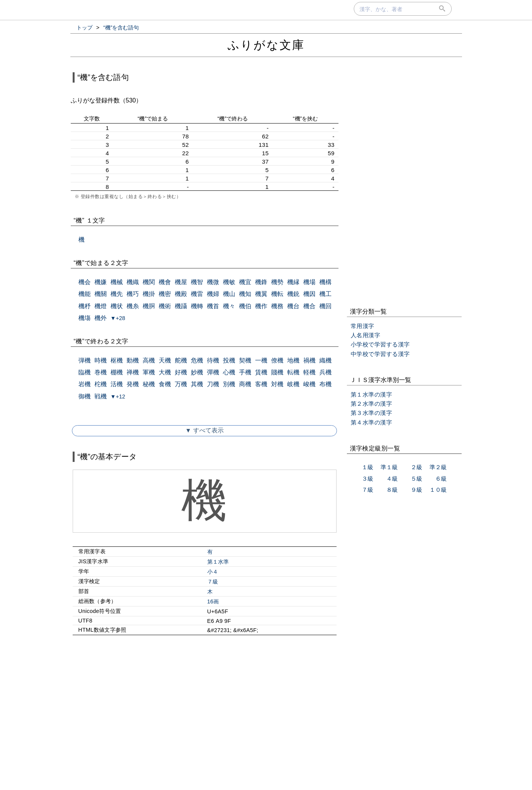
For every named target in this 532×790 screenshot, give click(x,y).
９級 (416, 490)
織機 (325, 360)
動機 (133, 360)
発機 (133, 384)
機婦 (213, 294)
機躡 (181, 306)
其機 (197, 384)
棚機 (117, 372)
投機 (229, 360)
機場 (309, 282)
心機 (229, 372)
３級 (368, 479)
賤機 (277, 372)
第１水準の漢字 (372, 394)
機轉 (197, 306)
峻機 (309, 384)
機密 (165, 294)
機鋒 (261, 282)
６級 (441, 479)
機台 (293, 306)
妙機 (197, 372)
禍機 (309, 360)
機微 (213, 282)
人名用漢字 (366, 335)
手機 (245, 372)
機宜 (245, 282)
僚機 (277, 360)
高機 (149, 360)
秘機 (149, 384)
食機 (165, 384)
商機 (245, 384)
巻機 (101, 372)
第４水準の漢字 (372, 422)
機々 (229, 306)
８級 (392, 490)
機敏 (229, 282)
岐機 (293, 384)
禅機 (133, 372)
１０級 (438, 490)
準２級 (438, 467)
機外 (101, 318)
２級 (416, 467)
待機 (213, 360)
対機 (277, 384)
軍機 (149, 372)
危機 (197, 360)
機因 (309, 294)
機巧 (133, 294)
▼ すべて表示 (204, 430)
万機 (181, 384)
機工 (325, 294)
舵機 (181, 360)
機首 (213, 306)
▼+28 (118, 318)
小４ (213, 572)
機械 (117, 282)
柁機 (101, 384)
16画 (213, 601)
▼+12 (118, 397)
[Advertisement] (205, 707)
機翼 (261, 294)
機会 (85, 282)
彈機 (213, 372)
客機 (261, 384)
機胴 (149, 306)
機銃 (293, 294)
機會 (165, 282)
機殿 (181, 294)
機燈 (101, 306)
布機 (325, 384)
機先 (117, 294)
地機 (293, 360)
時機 (101, 360)
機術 (165, 306)
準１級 (389, 467)
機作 (261, 306)
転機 (293, 372)
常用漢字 (363, 326)
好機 (181, 372)
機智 (197, 282)
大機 (165, 372)
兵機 (325, 372)
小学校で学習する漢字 (380, 344)
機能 (85, 294)
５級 (416, 479)
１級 (368, 467)
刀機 (213, 384)
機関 (149, 282)
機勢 (277, 282)
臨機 (85, 372)
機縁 (293, 282)
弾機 (85, 360)
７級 (213, 582)
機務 (277, 306)
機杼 (85, 306)
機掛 (149, 294)
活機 (117, 384)
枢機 (117, 360)
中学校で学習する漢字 (380, 354)
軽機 (309, 372)
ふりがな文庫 (266, 45)
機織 (133, 282)
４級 (392, 479)
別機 (229, 384)
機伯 (245, 306)
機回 (325, 306)
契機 (245, 360)
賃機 (261, 372)
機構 (325, 282)
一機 (261, 360)
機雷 (197, 294)
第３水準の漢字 (372, 413)
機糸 (133, 306)
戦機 (101, 396)
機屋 (181, 282)
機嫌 (101, 282)
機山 (229, 294)
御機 (85, 396)
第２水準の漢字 (372, 404)
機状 (117, 306)
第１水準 (218, 562)
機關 (101, 294)
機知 (245, 294)
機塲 (85, 318)
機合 (309, 306)
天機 (165, 360)
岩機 (85, 384)
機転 (277, 294)
